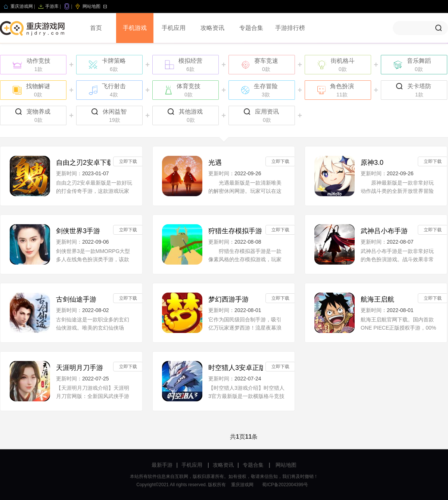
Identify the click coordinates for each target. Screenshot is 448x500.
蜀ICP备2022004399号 (285, 485)
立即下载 (128, 161)
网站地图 (91, 6)
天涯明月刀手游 (80, 368)
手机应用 (174, 28)
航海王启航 (377, 299)
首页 (96, 28)
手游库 (52, 6)
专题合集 (251, 28)
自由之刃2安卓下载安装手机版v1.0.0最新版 (83, 163)
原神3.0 (372, 163)
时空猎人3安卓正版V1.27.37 (236, 368)
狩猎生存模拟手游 (235, 231)
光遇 (215, 163)
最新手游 (162, 465)
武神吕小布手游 (384, 231)
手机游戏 (135, 28)
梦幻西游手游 (228, 299)
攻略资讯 (212, 28)
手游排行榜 (290, 28)
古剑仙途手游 (76, 299)
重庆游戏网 (22, 6)
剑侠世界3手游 (78, 231)
